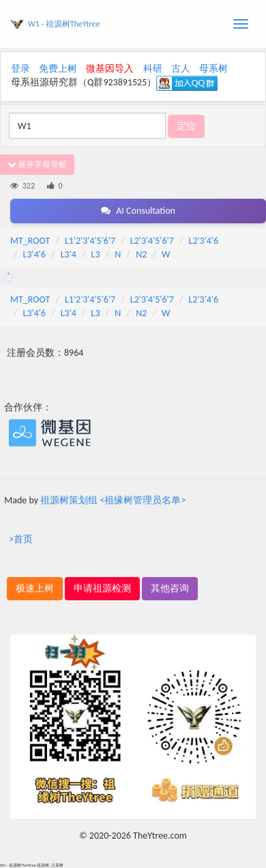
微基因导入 (110, 69)
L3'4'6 (34, 254)
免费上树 (58, 69)
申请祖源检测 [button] (102, 588)
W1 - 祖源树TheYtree (64, 24)
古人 (181, 69)
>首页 (21, 539)
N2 (141, 254)
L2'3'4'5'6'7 (152, 241)
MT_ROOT (30, 241)
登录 (20, 69)
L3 (96, 254)
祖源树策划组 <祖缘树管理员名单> (113, 500)
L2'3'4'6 (204, 241)
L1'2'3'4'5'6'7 (90, 241)
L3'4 (69, 254)
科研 (153, 69)
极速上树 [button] (35, 588)
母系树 (213, 69)
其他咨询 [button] (170, 588)
